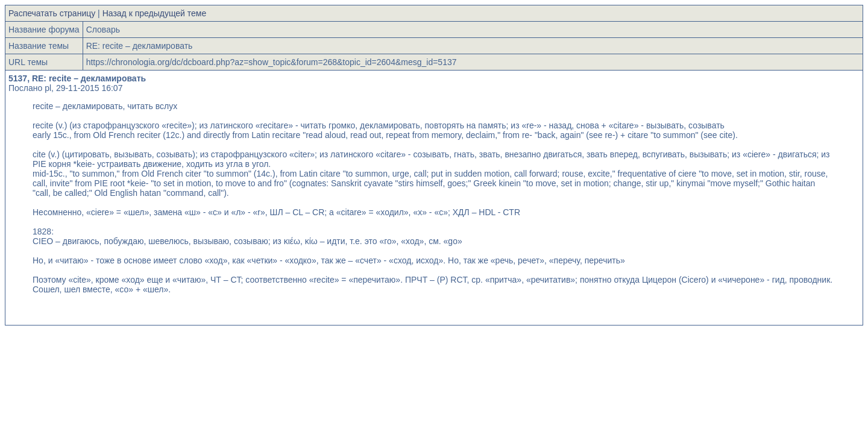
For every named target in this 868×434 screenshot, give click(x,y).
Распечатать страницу (52, 13)
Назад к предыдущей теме (155, 13)
